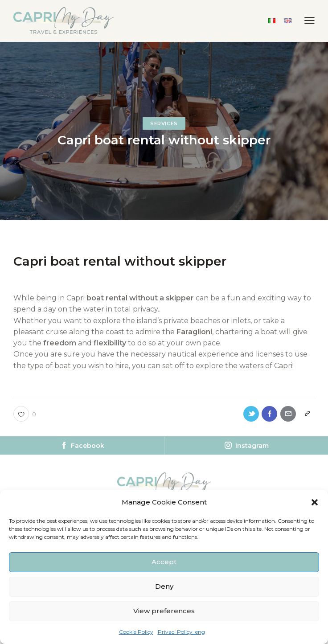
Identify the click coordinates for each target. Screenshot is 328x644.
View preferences (164, 611)
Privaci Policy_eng (181, 632)
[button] (315, 502)
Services (164, 123)
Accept (164, 562)
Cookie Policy (136, 632)
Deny (164, 586)
